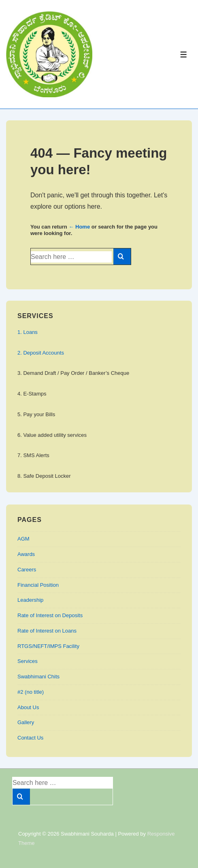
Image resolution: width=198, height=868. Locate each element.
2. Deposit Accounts (41, 353)
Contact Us (30, 738)
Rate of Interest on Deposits (50, 615)
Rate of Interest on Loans (47, 631)
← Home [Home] (79, 227)
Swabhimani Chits (38, 677)
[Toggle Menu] (184, 55)
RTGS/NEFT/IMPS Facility (48, 646)
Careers (27, 570)
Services (28, 661)
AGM (23, 539)
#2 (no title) (31, 692)
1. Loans (28, 332)
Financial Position (38, 585)
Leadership (30, 600)
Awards (26, 554)
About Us (28, 707)
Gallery (26, 722)
